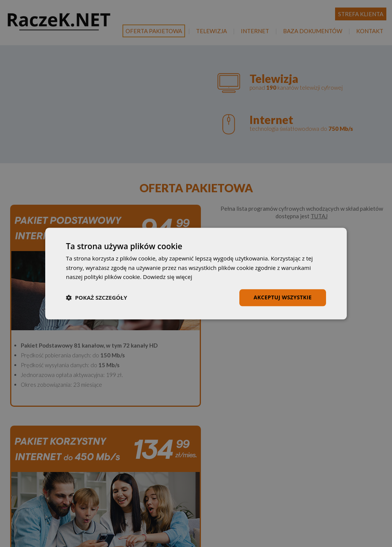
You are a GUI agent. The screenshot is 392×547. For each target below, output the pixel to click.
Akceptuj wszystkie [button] (283, 297)
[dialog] (196, 273)
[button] (96, 298)
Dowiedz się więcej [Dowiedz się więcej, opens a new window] (167, 277)
